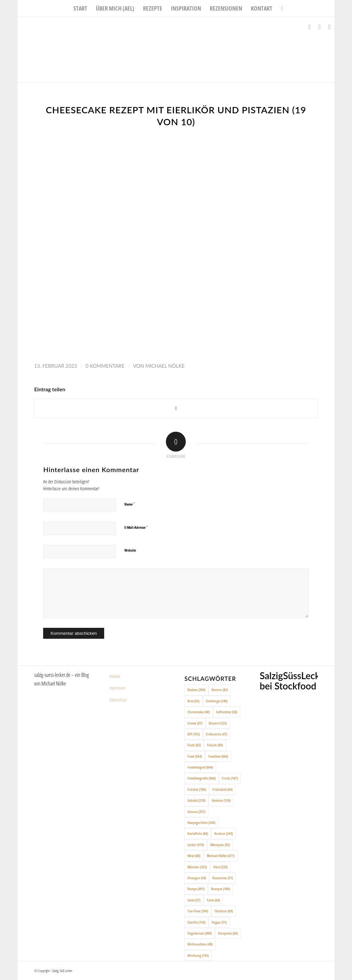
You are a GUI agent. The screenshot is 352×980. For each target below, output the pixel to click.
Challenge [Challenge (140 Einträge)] (217, 701)
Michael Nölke (165, 366)
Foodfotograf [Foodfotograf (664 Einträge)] (200, 767)
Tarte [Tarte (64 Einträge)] (213, 900)
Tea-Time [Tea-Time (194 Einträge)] (198, 911)
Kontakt (115, 676)
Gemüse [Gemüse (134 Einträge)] (221, 800)
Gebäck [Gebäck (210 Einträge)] (196, 800)
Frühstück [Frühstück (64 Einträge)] (222, 789)
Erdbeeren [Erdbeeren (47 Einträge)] (217, 734)
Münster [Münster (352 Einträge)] (197, 867)
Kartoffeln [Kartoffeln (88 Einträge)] (198, 833)
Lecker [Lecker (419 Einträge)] (196, 845)
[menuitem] (80, 8)
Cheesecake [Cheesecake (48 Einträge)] (199, 712)
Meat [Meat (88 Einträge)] (194, 856)
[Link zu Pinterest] (329, 27)
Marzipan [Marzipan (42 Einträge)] (220, 845)
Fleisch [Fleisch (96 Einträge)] (215, 745)
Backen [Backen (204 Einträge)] (196, 690)
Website (130, 550)
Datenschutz (118, 700)
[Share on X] (176, 408)
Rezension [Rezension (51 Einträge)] (223, 878)
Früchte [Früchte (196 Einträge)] (197, 789)
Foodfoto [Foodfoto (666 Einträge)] (218, 756)
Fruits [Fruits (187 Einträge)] (230, 778)
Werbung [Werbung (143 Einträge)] (198, 955)
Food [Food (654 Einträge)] (195, 756)
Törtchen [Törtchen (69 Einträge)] (224, 911)
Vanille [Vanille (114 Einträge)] (196, 922)
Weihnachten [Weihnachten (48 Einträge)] (200, 944)
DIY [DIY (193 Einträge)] (194, 734)
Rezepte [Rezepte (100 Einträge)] (220, 889)
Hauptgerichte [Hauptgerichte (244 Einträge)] (201, 822)
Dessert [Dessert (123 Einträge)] (218, 723)
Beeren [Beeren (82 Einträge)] (220, 690)
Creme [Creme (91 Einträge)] (195, 723)
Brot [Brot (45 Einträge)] (193, 701)
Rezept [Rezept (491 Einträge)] (196, 889)
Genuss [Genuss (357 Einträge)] (196, 812)
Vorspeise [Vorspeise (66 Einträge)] (228, 933)
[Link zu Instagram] (319, 27)
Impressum (117, 688)
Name (130, 504)
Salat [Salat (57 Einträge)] (194, 900)
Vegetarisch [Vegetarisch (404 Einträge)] (200, 933)
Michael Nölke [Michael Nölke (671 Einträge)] (221, 856)
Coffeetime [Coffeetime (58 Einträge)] (227, 712)
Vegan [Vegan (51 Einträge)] (219, 922)
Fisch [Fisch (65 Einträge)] (194, 745)
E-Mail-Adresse (136, 527)
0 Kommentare (105, 366)
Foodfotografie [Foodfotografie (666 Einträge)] (202, 778)
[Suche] (280, 8)
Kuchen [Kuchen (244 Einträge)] (224, 833)
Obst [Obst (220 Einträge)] (220, 867)
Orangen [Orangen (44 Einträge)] (197, 878)
